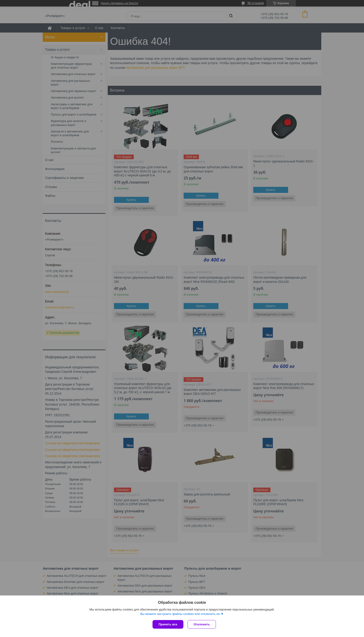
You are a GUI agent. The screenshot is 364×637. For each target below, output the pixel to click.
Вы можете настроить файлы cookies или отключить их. (180, 614)
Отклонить (202, 624)
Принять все (168, 624)
